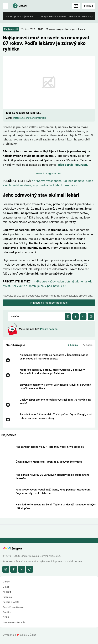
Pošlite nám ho (49, 329)
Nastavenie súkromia (14, 622)
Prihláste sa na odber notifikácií (49, 303)
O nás (6, 587)
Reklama (7, 597)
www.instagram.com (49, 173)
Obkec (6, 582)
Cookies (7, 612)
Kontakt (7, 592)
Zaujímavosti (11, 29)
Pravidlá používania (13, 607)
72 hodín (87, 345)
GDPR (6, 617)
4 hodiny (73, 345)
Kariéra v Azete (11, 602)
